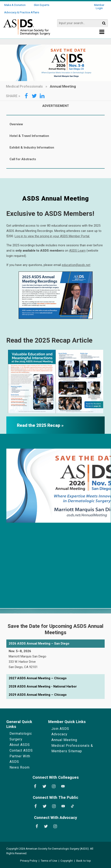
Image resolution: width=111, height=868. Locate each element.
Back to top (84, 861)
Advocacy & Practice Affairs (22, 12)
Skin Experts (42, 5)
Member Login (99, 7)
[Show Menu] (102, 33)
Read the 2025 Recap (39, 425)
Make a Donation (15, 5)
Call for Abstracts (23, 159)
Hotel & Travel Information (29, 136)
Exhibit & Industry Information (32, 147)
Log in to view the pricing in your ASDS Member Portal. (52, 236)
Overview (16, 124)
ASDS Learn (77, 251)
